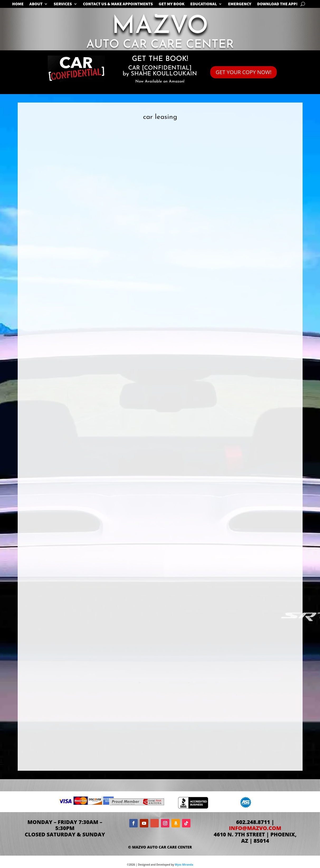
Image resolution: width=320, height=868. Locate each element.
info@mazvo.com (255, 828)
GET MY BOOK (172, 4)
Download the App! (277, 4)
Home (18, 4)
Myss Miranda (184, 865)
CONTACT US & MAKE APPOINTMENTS (118, 4)
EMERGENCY (240, 4)
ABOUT (36, 4)
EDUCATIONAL (204, 4)
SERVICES (63, 4)
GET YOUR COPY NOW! (243, 72)
